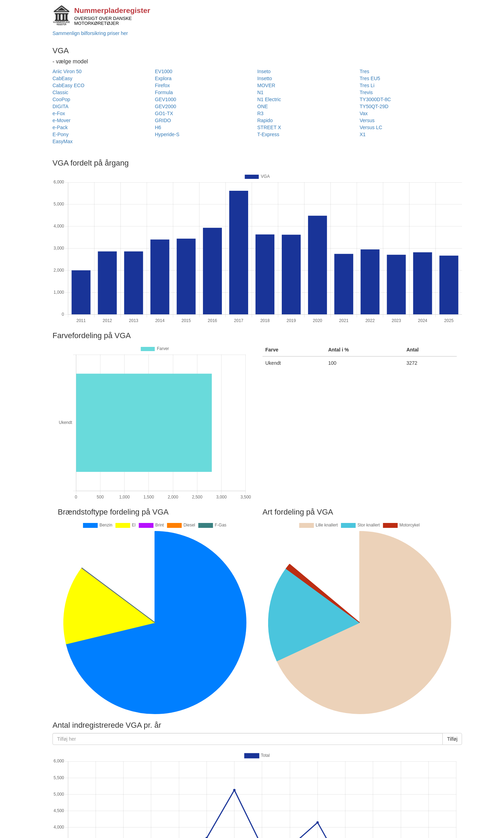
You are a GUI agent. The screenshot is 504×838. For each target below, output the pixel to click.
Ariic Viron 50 (67, 71)
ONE (262, 106)
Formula (164, 92)
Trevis (366, 92)
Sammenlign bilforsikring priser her (90, 33)
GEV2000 (166, 106)
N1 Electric (269, 99)
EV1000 (164, 71)
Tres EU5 (370, 78)
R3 (260, 113)
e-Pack (60, 127)
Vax (364, 113)
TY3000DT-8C (375, 99)
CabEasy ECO (68, 85)
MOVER (266, 85)
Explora (163, 78)
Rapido (265, 120)
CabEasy (62, 78)
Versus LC (371, 127)
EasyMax (63, 141)
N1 (260, 92)
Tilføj (452, 739)
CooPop (61, 99)
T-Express (268, 134)
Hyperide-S (167, 134)
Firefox (163, 85)
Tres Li (367, 85)
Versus (367, 120)
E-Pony (61, 134)
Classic (60, 92)
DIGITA (61, 106)
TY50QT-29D (374, 106)
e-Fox (59, 113)
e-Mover (61, 120)
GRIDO (163, 120)
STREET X (269, 127)
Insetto (265, 78)
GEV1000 (166, 99)
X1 (363, 134)
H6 (158, 127)
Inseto (264, 71)
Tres (365, 71)
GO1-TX (164, 113)
